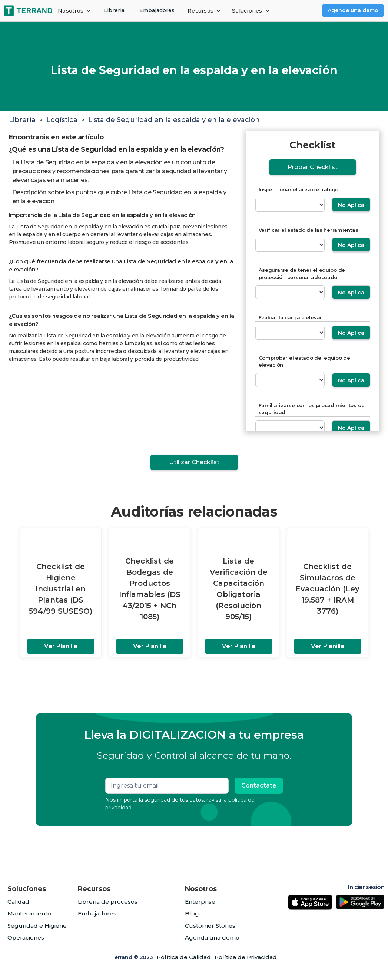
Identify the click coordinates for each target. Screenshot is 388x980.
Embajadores (157, 10)
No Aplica (351, 205)
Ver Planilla (61, 646)
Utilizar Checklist (194, 462)
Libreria (114, 10)
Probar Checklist (313, 167)
